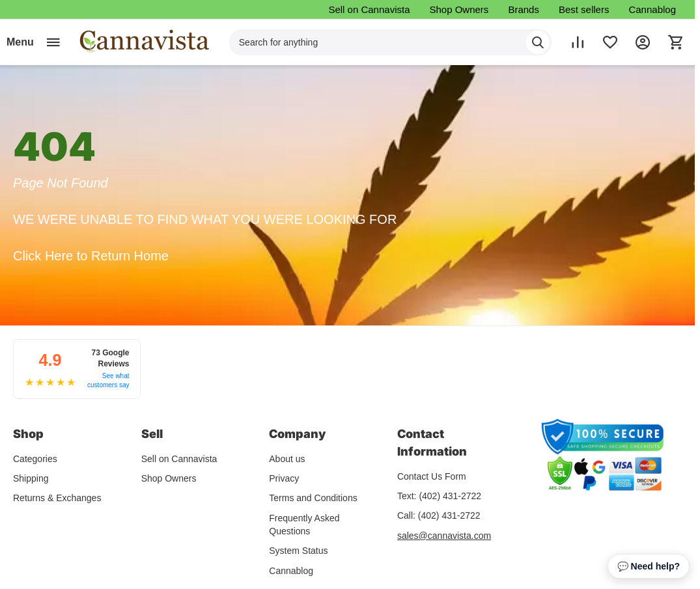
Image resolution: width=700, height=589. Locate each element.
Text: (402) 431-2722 (439, 495)
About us (287, 458)
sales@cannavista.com (444, 534)
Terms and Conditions (313, 497)
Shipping (31, 477)
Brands (524, 9)
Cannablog (652, 9)
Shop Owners (459, 9)
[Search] (538, 42)
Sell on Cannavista (369, 9)
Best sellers (584, 9)
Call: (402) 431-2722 (439, 514)
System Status (298, 549)
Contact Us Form (432, 475)
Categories (35, 458)
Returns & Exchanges (57, 497)
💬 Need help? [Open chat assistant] (649, 566)
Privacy (284, 477)
